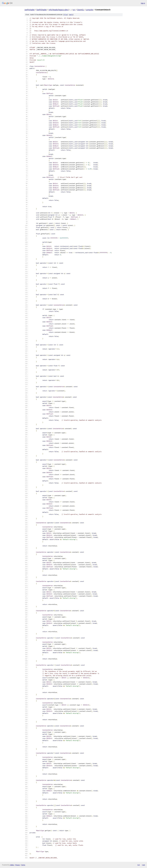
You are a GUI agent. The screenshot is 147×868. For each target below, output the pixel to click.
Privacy (17, 865)
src (74, 10)
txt (139, 865)
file (66, 15)
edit (71, 15)
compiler (90, 10)
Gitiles (12, 865)
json (143, 865)
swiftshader (30, 10)
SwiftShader (42, 10)
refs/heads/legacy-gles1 (59, 10)
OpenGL (81, 10)
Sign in (143, 3)
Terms (23, 865)
